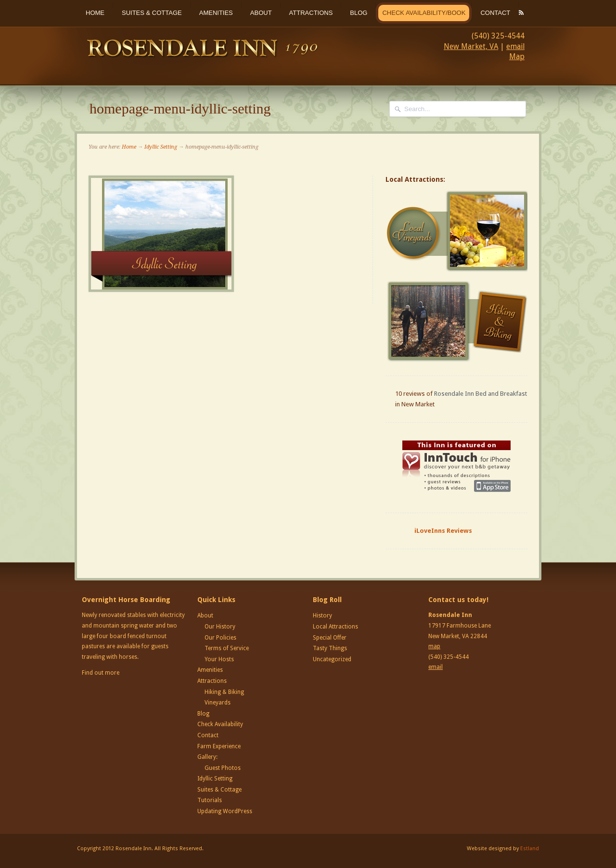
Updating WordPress (225, 811)
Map (517, 57)
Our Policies (220, 638)
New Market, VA (471, 46)
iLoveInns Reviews (443, 531)
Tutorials (210, 800)
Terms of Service (227, 648)
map (434, 646)
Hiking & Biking (224, 692)
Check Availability (220, 724)
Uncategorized (332, 659)
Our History (220, 627)
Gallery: (207, 757)
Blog (359, 13)
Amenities (216, 13)
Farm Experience (219, 746)
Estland (530, 849)
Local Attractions (335, 627)
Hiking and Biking (458, 321)
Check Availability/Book (424, 13)
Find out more (101, 673)
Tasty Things (330, 648)
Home (95, 13)
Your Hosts (219, 659)
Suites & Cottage (152, 13)
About (261, 13)
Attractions (311, 13)
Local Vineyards (458, 231)
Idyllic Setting (161, 147)
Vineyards (218, 703)
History (322, 616)
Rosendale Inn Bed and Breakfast (481, 394)
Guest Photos (223, 768)
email (515, 46)
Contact (495, 13)
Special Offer (330, 638)
